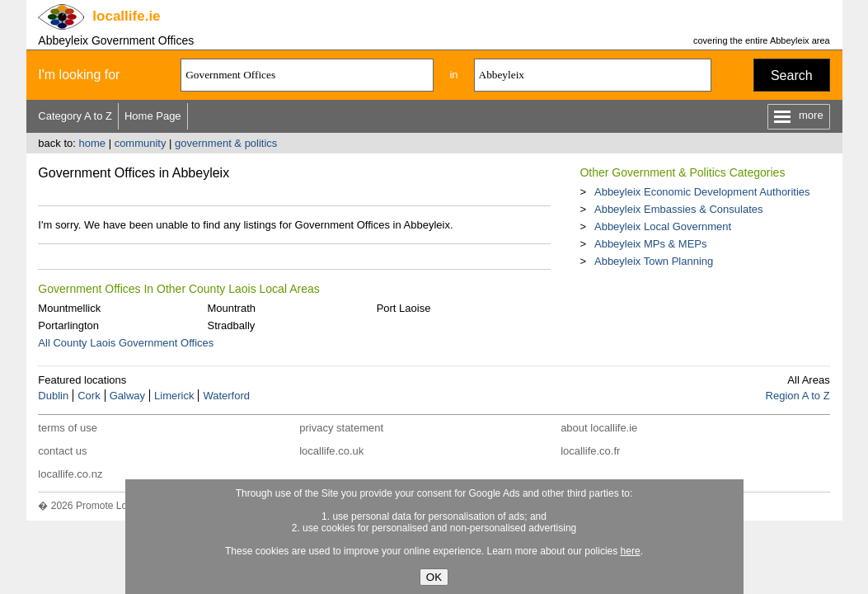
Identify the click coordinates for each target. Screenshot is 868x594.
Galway (127, 396)
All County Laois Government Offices (126, 343)
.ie (126, 16)
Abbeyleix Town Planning (654, 261)
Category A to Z (75, 116)
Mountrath (231, 308)
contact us (62, 451)
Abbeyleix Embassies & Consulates (679, 209)
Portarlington (68, 325)
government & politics (226, 143)
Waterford (226, 396)
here (631, 551)
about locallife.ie (599, 428)
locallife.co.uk (331, 451)
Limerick (174, 396)
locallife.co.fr (590, 451)
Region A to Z (798, 396)
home (92, 143)
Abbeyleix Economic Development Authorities (702, 192)
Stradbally (231, 325)
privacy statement (341, 428)
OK (434, 577)
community (141, 143)
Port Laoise (404, 308)
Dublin (53, 396)
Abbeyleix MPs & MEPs (651, 244)
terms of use (68, 428)
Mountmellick (69, 308)
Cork (89, 396)
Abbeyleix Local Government (663, 226)
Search (792, 75)
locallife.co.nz (70, 474)
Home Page (153, 116)
